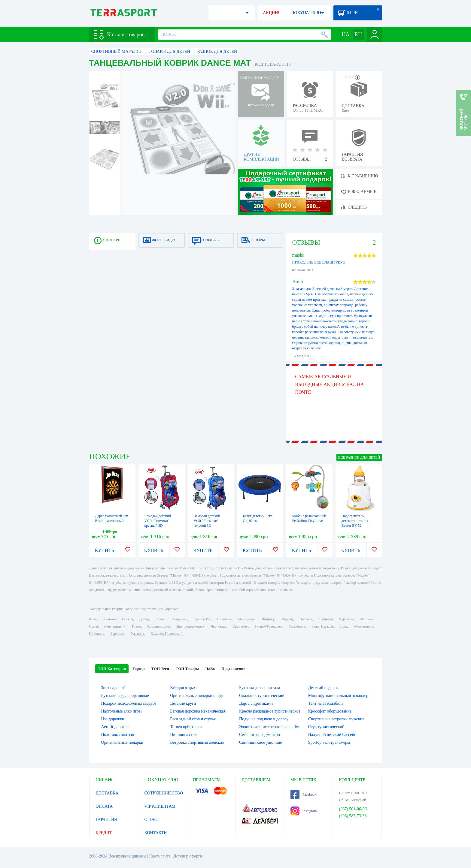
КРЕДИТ (104, 833)
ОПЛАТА (104, 806)
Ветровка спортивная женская (197, 742)
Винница (268, 619)
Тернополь (297, 626)
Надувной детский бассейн (332, 735)
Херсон (287, 619)
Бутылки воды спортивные (125, 696)
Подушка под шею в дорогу (264, 719)
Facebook (304, 794)
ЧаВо (210, 669)
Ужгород (138, 634)
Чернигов (326, 619)
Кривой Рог (202, 619)
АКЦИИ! (271, 13)
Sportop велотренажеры (329, 742)
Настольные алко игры (122, 711)
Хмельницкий (115, 626)
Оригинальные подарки (122, 742)
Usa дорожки (113, 719)
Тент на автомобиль (326, 703)
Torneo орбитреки (186, 727)
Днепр (144, 619)
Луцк (344, 626)
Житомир (367, 619)
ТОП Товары (187, 669)
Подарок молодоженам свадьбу (129, 703)
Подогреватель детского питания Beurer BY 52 (355, 521)
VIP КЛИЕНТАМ (160, 806)
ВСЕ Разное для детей (359, 457)
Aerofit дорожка (115, 727)
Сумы (94, 626)
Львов (160, 619)
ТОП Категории (112, 669)
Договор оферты (188, 856)
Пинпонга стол (183, 735)
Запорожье (179, 619)
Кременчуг (241, 626)
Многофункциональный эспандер (338, 696)
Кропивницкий (159, 626)
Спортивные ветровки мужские (336, 719)
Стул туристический (326, 727)
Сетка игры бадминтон (260, 735)
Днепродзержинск (191, 626)
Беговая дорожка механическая (198, 711)
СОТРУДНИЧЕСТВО (164, 793)
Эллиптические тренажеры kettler (269, 727)
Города (138, 669)
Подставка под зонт (119, 735)
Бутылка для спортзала (260, 688)
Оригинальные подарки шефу (197, 696)
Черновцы (218, 626)
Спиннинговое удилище (260, 742)
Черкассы (346, 619)
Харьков (109, 619)
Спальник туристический (262, 696)
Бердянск (118, 634)
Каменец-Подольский (167, 634)
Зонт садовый (113, 688)
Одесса (127, 619)
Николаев (224, 619)
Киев (93, 619)
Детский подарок (324, 688)
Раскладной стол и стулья (193, 719)
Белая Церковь (323, 626)
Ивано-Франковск (269, 626)
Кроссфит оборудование (330, 711)
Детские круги (183, 703)
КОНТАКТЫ (156, 833)
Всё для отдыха (184, 688)
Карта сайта (160, 856)
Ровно (136, 626)
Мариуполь (247, 619)
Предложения (233, 669)
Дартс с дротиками (256, 703)
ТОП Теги (160, 669)
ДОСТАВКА (107, 793)
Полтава (306, 619)
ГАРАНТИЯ (106, 820)
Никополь (97, 634)
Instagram (304, 811)
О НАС (151, 820)
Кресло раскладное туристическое (270, 711)
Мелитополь (364, 626)
